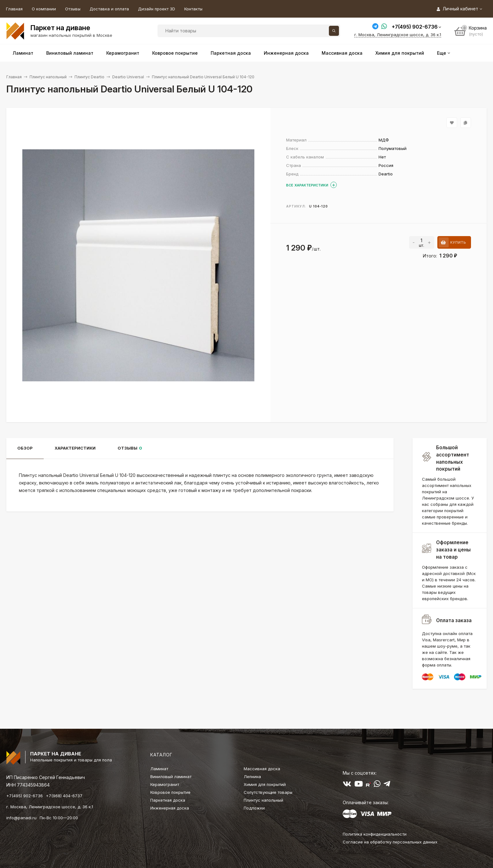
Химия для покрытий (265, 784)
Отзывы (73, 9)
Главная (14, 9)
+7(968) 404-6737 (64, 796)
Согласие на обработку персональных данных (390, 842)
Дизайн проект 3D (157, 9)
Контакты (193, 9)
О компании (44, 9)
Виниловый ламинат (171, 777)
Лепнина (252, 777)
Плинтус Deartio (89, 77)
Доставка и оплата (109, 9)
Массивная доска (262, 769)
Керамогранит (165, 784)
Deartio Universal (128, 77)
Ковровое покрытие (170, 792)
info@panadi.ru (21, 818)
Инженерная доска (170, 808)
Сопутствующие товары (268, 792)
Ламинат (159, 769)
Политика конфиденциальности (375, 834)
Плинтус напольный (48, 77)
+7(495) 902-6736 (415, 27)
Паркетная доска (168, 800)
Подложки (254, 808)
